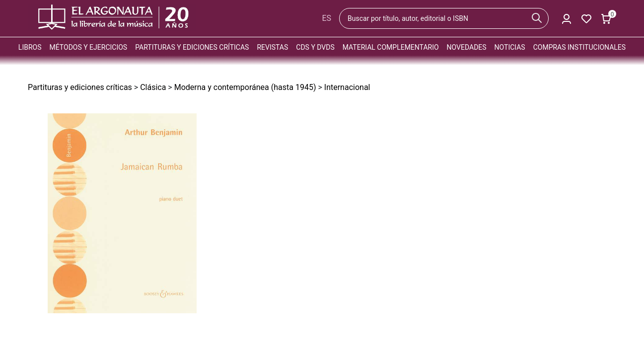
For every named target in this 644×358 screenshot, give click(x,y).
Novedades (467, 47)
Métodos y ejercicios (89, 47)
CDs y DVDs (315, 47)
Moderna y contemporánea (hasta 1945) (245, 87)
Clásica (153, 87)
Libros (30, 47)
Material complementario (391, 47)
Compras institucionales (579, 47)
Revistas (272, 47)
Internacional (347, 87)
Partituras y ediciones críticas (192, 47)
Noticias (510, 47)
